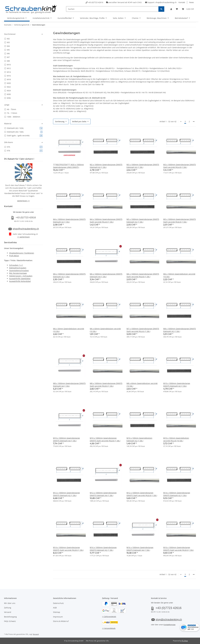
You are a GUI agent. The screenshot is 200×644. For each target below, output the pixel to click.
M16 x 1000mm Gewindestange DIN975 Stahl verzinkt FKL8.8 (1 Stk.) (179, 549)
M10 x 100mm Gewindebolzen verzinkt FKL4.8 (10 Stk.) (176, 439)
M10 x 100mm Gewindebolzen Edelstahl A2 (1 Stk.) (139, 439)
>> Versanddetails (109, 628)
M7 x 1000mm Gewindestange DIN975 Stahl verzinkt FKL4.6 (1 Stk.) (143, 330)
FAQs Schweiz (10, 621)
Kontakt (182, 2)
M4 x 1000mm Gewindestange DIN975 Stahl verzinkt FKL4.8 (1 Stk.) (106, 221)
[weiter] (194, 122)
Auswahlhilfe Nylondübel (20, 281)
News (192, 2)
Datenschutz (58, 603)
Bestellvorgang (10, 617)
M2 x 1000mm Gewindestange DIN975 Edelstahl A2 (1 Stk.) (106, 166)
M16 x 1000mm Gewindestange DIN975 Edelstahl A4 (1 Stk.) (140, 549)
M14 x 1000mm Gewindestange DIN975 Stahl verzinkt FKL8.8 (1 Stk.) (68, 549)
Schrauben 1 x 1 (16, 265)
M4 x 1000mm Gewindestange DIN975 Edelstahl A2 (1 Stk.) (69, 221)
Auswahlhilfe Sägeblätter (20, 279)
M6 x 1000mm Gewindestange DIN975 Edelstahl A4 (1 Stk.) (106, 275)
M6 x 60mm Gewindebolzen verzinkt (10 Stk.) (105, 330)
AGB (55, 608)
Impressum (58, 617)
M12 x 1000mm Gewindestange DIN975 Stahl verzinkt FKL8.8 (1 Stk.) (142, 494)
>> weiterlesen (23, 237)
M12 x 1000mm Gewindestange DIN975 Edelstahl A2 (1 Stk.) (66, 494)
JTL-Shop (185, 641)
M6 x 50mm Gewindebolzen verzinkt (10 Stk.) (69, 330)
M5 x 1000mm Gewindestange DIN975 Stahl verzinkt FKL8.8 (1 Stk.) (180, 221)
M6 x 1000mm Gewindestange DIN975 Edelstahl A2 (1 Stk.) (69, 275)
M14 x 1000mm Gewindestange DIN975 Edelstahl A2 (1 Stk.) (177, 494)
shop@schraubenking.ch (166, 2)
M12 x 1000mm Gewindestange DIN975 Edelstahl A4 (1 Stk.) (103, 494)
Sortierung (60, 121)
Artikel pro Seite (79, 121)
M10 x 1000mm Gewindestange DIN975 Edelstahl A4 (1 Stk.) (66, 439)
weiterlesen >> (23, 201)
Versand (8, 612)
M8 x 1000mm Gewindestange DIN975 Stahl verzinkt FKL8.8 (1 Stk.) (106, 385)
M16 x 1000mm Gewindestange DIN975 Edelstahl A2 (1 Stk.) (103, 549)
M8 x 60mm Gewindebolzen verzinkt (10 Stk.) (142, 385)
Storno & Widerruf (61, 621)
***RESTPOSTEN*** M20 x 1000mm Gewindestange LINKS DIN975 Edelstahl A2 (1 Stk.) (68, 166)
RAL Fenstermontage (18, 273)
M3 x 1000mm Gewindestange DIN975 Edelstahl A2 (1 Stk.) (143, 166)
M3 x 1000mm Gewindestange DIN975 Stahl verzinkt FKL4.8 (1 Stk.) (180, 166)
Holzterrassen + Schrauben (21, 276)
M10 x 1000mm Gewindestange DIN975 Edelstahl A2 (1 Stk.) (177, 385)
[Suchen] (112, 9)
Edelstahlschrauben (18, 268)
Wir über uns (10, 603)
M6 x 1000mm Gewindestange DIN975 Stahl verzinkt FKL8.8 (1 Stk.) (143, 275)
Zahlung (8, 608)
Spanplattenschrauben (19, 270)
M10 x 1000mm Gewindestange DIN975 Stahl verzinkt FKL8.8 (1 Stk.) (105, 439)
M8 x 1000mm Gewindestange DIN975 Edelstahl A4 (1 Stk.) (69, 385)
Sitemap (57, 612)
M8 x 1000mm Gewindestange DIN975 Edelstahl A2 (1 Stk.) (180, 330)
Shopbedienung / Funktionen (22, 253)
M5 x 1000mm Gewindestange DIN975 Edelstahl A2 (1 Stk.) (143, 221)
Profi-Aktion (14, 256)
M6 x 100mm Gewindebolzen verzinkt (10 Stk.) (179, 275)
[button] (171, 9)
